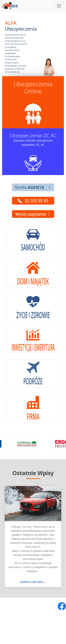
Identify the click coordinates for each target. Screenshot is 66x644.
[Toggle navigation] (59, 6)
